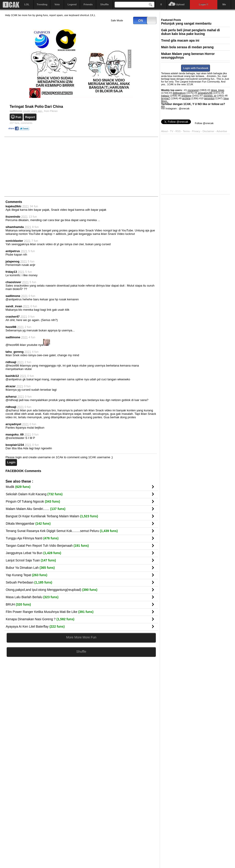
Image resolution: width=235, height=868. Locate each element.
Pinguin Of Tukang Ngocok (33, 501)
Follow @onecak (204, 123)
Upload (180, 4)
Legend (72, 4)
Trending (42, 4)
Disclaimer (209, 131)
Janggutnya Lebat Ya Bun (34, 553)
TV (172, 131)
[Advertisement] (39, 166)
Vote (57, 4)
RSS (178, 131)
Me (224, 4)
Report (30, 117)
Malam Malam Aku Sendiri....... (36, 509)
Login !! (204, 4)
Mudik (18, 487)
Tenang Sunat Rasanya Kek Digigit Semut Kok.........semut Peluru (62, 531)
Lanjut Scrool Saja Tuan (31, 560)
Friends (88, 4)
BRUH (18, 604)
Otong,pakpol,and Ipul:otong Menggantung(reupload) (52, 590)
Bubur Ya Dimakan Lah (30, 568)
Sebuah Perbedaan (29, 582)
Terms (187, 131)
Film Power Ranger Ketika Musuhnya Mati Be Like (50, 612)
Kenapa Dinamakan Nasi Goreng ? (40, 619)
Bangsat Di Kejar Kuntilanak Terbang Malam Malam (52, 516)
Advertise (222, 131)
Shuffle (105, 4)
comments (21, 123)
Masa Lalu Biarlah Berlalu (32, 597)
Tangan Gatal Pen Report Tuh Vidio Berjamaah (47, 546)
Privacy (197, 131)
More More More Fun (81, 637)
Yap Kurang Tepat (27, 575)
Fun (18, 117)
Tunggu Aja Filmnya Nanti (32, 538)
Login (11, 462)
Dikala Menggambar (28, 524)
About (164, 131)
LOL (27, 4)
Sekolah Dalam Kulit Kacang (34, 494)
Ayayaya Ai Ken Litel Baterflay (35, 626)
